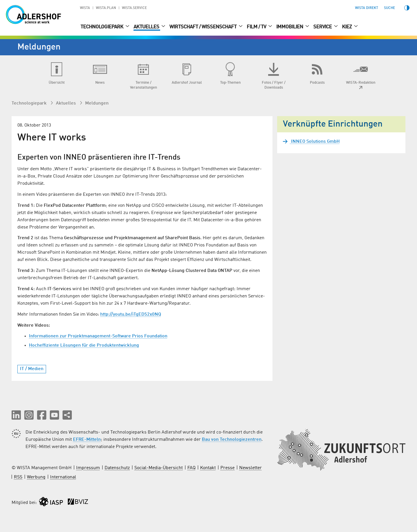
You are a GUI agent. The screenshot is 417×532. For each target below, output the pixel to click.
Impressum (88, 468)
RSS (18, 477)
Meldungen (97, 103)
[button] (16, 415)
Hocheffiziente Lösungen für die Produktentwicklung (84, 345)
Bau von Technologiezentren (232, 440)
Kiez (347, 27)
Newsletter (250, 468)
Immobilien (290, 27)
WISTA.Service (134, 8)
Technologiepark (102, 27)
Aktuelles (147, 27)
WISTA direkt (367, 8)
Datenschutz (117, 468)
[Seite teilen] (67, 415)
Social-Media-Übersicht (159, 468)
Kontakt (208, 468)
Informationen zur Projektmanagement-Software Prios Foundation (98, 336)
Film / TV (257, 27)
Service (323, 27)
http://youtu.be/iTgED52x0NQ (131, 315)
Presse (227, 468)
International (63, 477)
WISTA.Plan (106, 8)
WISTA (85, 8)
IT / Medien (32, 369)
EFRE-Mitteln (87, 440)
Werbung (36, 477)
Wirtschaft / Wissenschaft (203, 27)
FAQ (191, 468)
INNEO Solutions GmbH (315, 142)
